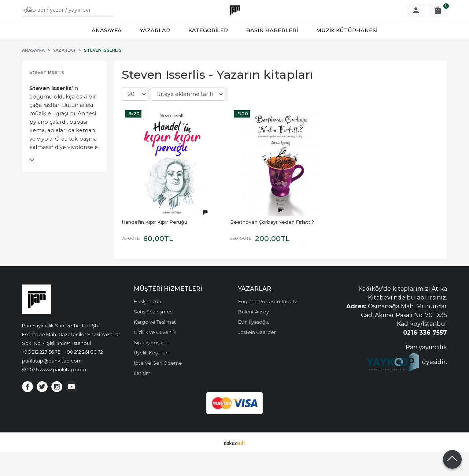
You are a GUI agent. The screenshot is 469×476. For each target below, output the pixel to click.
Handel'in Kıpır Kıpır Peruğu (154, 246)
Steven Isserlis (47, 96)
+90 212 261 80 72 (84, 376)
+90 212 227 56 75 (41, 376)
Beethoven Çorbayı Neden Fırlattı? (272, 246)
